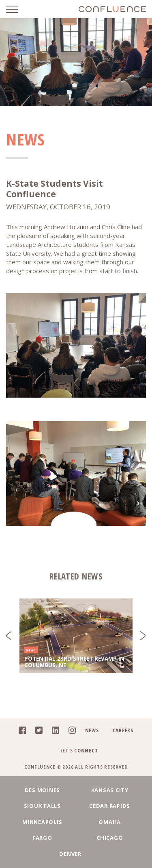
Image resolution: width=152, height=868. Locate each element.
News (92, 730)
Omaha (110, 822)
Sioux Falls (42, 806)
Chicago (110, 838)
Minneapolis (42, 822)
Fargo (42, 838)
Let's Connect (79, 750)
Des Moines (43, 790)
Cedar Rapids (110, 806)
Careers (123, 730)
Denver (70, 854)
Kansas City (110, 790)
